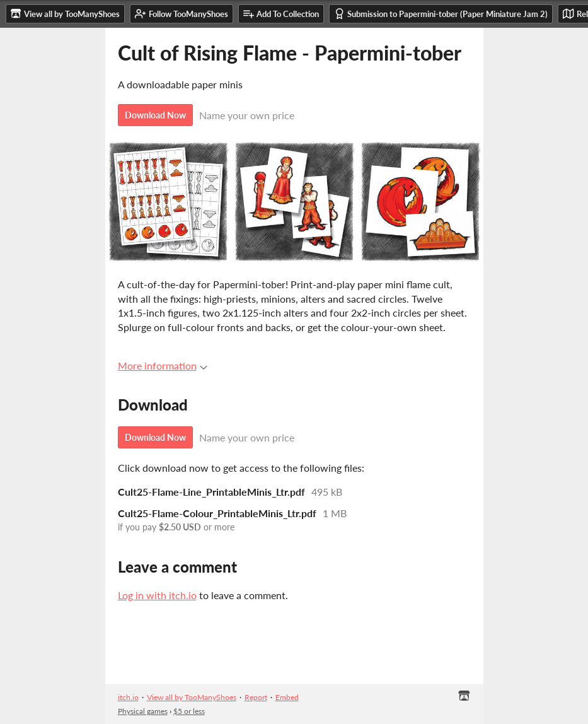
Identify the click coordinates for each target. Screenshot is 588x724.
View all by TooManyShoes (192, 697)
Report (256, 697)
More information (163, 365)
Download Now (155, 115)
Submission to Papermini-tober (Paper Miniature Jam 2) (441, 14)
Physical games (143, 711)
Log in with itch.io (157, 595)
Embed (287, 697)
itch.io (128, 697)
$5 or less (189, 711)
